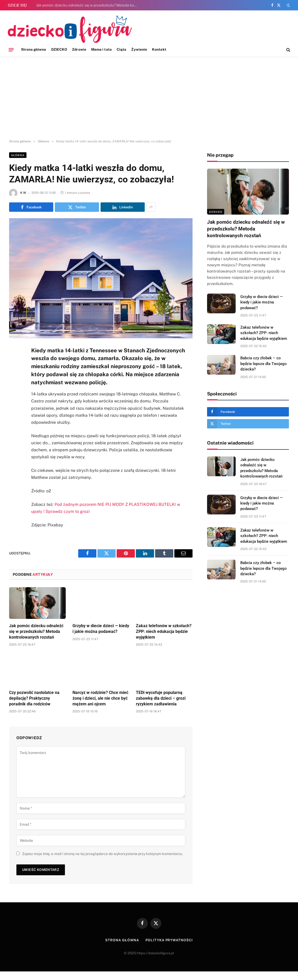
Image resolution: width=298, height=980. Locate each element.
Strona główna (34, 49)
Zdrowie (79, 49)
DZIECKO (59, 49)
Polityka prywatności (169, 940)
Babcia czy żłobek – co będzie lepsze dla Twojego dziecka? (264, 364)
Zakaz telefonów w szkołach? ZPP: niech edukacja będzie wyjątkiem (164, 631)
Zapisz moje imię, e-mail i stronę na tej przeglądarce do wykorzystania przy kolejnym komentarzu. (102, 854)
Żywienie (139, 49)
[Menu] (11, 50)
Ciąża (121, 49)
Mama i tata (101, 49)
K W (23, 193)
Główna (18, 155)
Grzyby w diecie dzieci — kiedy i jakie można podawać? (101, 629)
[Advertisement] (149, 98)
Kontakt (159, 49)
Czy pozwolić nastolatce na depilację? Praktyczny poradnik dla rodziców (34, 698)
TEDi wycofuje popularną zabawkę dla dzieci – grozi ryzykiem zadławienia (161, 698)
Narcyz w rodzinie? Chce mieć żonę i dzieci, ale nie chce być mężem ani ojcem (100, 698)
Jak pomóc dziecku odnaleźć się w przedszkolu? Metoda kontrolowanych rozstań (88, 5)
